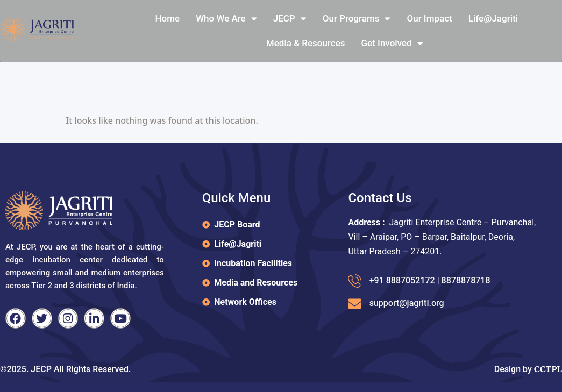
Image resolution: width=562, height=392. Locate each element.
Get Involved (392, 43)
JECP (290, 19)
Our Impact (429, 18)
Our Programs (357, 19)
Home (168, 18)
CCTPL (548, 369)
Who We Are (226, 19)
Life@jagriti (493, 18)
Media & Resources (306, 43)
